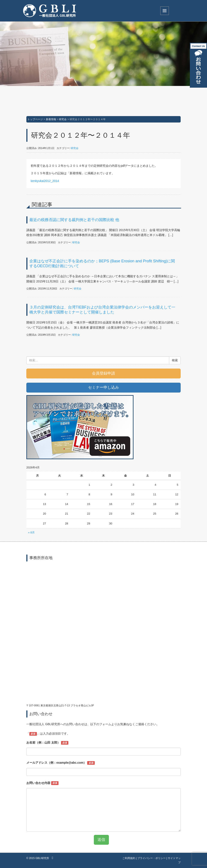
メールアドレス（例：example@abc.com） (61, 763)
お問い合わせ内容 (42, 783)
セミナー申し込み (103, 387)
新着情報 (51, 119)
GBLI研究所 (42, 858)
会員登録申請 (103, 373)
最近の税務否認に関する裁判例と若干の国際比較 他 (74, 220)
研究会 (63, 119)
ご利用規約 (129, 858)
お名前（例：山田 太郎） (47, 743)
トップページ (35, 119)
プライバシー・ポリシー (151, 858)
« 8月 (31, 532)
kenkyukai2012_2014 (45, 181)
